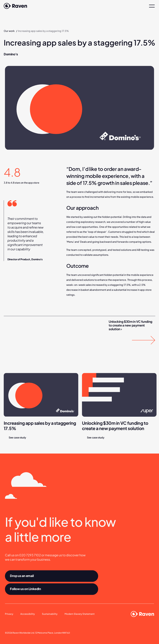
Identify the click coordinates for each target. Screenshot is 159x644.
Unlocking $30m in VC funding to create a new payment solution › (131, 325)
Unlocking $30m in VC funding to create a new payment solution (115, 426)
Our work (9, 31)
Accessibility (28, 614)
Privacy (9, 614)
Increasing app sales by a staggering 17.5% (40, 426)
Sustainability (50, 614)
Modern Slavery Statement (80, 614)
